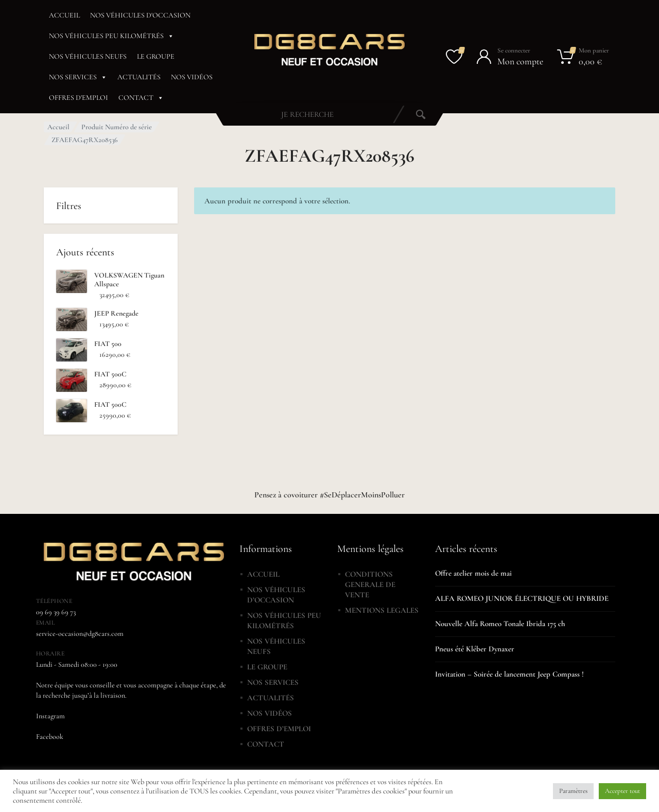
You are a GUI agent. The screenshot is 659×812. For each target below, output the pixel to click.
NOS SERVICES (78, 77)
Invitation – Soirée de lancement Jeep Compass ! (509, 674)
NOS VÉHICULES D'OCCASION (140, 15)
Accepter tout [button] (622, 791)
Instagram (50, 716)
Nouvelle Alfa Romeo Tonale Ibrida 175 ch (500, 624)
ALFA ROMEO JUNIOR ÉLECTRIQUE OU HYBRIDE (522, 598)
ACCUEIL (64, 15)
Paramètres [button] (573, 791)
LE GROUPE (156, 56)
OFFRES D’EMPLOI (279, 729)
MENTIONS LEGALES (382, 610)
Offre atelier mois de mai (473, 573)
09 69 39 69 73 (56, 612)
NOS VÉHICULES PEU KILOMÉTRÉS (111, 36)
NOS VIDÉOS (192, 77)
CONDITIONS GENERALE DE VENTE (370, 584)
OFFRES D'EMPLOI (79, 98)
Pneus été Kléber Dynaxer (475, 649)
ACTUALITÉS (139, 77)
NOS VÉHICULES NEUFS (88, 56)
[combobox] (307, 114)
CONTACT (141, 98)
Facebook (50, 737)
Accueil (58, 127)
